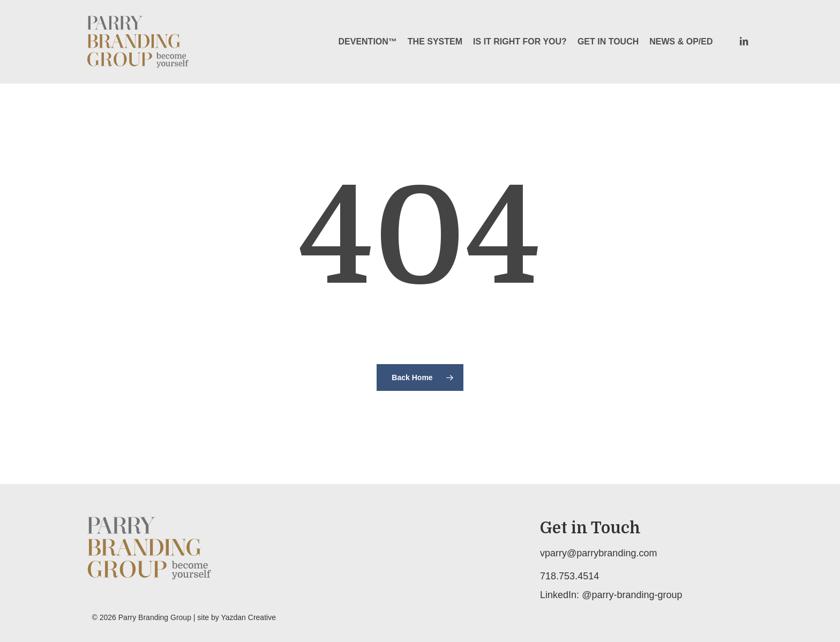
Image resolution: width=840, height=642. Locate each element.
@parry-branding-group (632, 595)
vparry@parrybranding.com (598, 553)
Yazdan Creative (248, 617)
